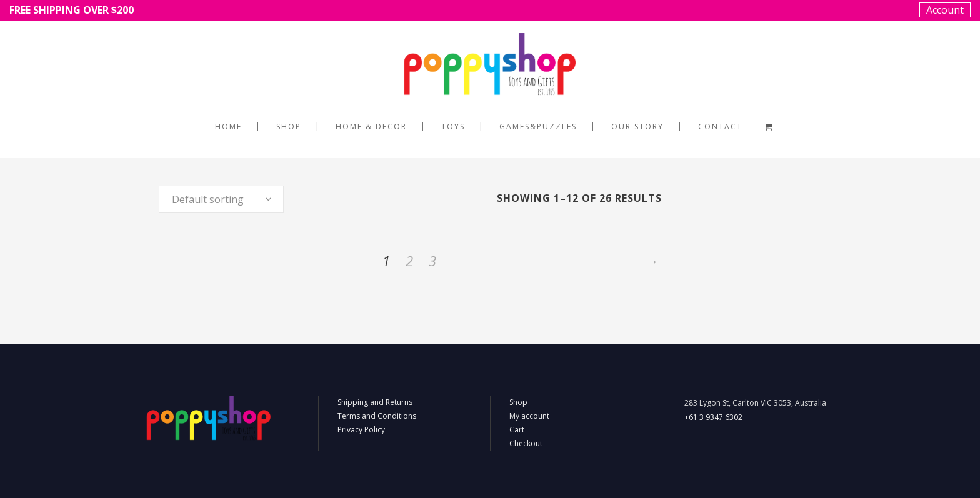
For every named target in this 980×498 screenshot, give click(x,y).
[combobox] (221, 199)
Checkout (526, 443)
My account (529, 416)
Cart (517, 430)
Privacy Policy (361, 430)
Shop (518, 402)
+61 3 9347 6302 (713, 417)
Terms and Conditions (377, 416)
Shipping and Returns (375, 402)
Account (945, 10)
